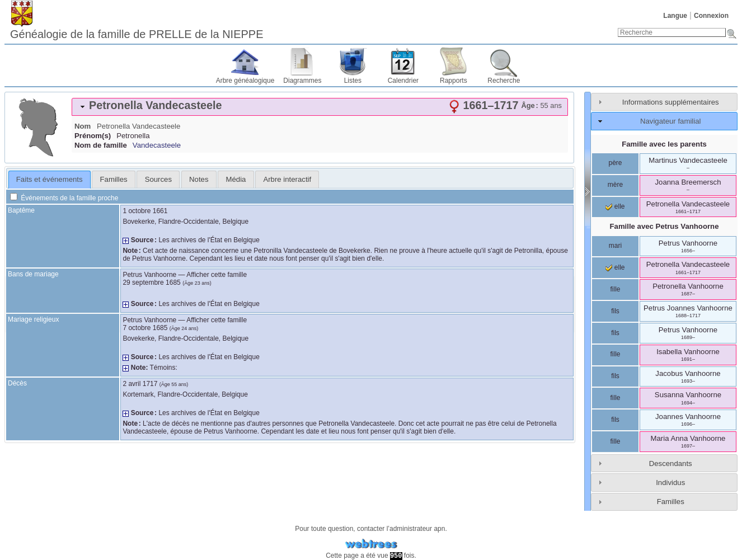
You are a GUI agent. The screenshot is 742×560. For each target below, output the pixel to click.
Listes (353, 81)
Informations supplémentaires (671, 102)
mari (615, 246)
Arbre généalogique (245, 81)
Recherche (504, 81)
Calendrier (403, 81)
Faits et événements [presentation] (50, 179)
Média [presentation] (236, 179)
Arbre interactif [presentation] (287, 179)
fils (615, 311)
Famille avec (664, 226)
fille (615, 289)
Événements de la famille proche (64, 198)
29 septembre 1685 (151, 283)
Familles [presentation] (114, 179)
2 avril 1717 (140, 384)
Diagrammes (302, 81)
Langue (675, 16)
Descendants (671, 463)
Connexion (711, 16)
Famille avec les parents (664, 144)
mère (615, 185)
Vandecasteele (157, 145)
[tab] (320, 107)
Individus (670, 483)
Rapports (454, 81)
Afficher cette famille (217, 275)
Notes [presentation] (199, 179)
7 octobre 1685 (145, 328)
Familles (671, 502)
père (615, 163)
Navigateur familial (670, 121)
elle (615, 206)
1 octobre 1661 (145, 211)
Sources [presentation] (158, 179)
